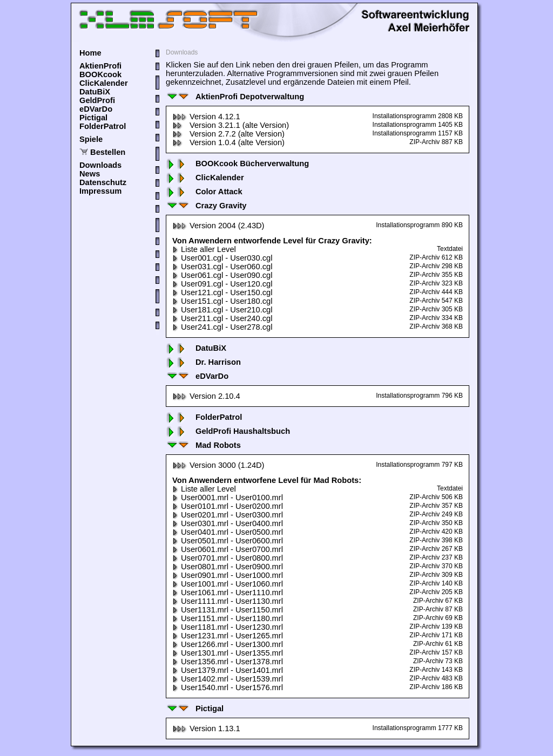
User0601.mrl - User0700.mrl (228, 549)
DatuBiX (95, 92)
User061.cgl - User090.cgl (222, 275)
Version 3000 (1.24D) (218, 465)
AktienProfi (100, 66)
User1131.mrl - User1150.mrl (228, 610)
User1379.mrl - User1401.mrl (228, 670)
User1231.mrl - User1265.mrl (228, 636)
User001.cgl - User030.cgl (222, 258)
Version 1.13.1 (206, 728)
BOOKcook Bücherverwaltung (237, 164)
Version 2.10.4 (206, 396)
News (90, 174)
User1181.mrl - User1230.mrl (228, 627)
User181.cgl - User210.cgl (222, 310)
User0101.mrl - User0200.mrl (228, 506)
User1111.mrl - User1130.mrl (228, 601)
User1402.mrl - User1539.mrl (228, 679)
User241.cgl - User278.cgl (222, 327)
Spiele (91, 139)
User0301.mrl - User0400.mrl (228, 523)
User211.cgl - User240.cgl (222, 318)
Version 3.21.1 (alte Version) (231, 125)
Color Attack (204, 192)
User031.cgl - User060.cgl (222, 267)
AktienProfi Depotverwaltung (235, 97)
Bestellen (108, 152)
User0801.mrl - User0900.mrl (228, 567)
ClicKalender (104, 83)
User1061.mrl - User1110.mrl (228, 592)
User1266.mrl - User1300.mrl (228, 644)
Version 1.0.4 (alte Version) (228, 142)
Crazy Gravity (206, 206)
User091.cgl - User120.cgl (222, 284)
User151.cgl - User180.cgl (222, 301)
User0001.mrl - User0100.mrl (228, 498)
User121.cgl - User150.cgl (222, 292)
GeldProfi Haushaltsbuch (228, 431)
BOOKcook (100, 74)
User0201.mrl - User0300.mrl (228, 515)
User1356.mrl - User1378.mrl (228, 662)
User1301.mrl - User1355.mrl (228, 653)
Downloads (100, 165)
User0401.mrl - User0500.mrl (228, 532)
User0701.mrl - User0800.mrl (228, 558)
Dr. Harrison (203, 362)
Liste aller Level (204, 249)
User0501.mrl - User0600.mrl (228, 541)
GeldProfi (97, 100)
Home (90, 53)
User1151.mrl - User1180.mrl (228, 618)
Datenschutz (103, 182)
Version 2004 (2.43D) (218, 226)
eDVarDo (96, 109)
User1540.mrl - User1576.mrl (228, 687)
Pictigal (93, 118)
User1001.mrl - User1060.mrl (228, 584)
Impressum (100, 191)
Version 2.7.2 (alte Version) (228, 134)
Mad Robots (203, 445)
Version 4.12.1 (206, 117)
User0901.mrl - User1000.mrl (228, 575)
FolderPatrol (103, 126)
